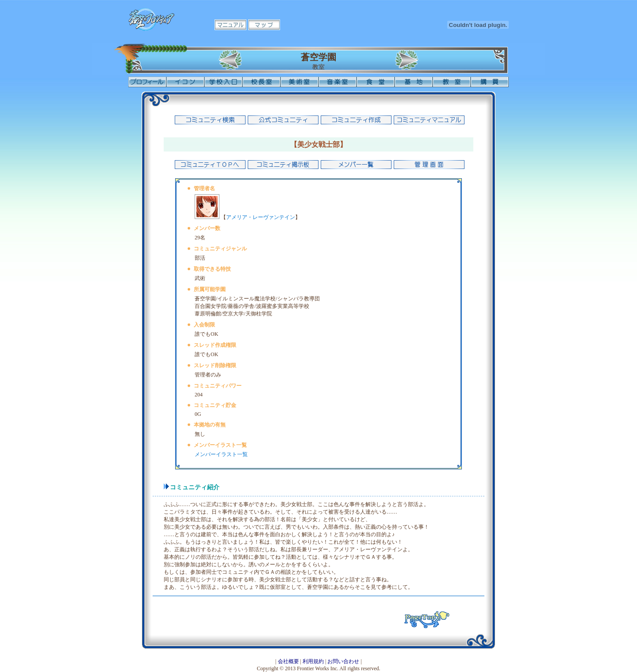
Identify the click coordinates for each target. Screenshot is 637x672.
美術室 (299, 82)
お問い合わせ (343, 661)
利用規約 (313, 661)
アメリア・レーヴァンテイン (261, 217)
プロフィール (147, 82)
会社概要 (288, 661)
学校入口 (223, 82)
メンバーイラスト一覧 (221, 454)
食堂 (376, 82)
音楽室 (338, 82)
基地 (414, 82)
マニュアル (230, 25)
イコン (185, 82)
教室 (452, 82)
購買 (490, 82)
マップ (264, 25)
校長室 (261, 82)
